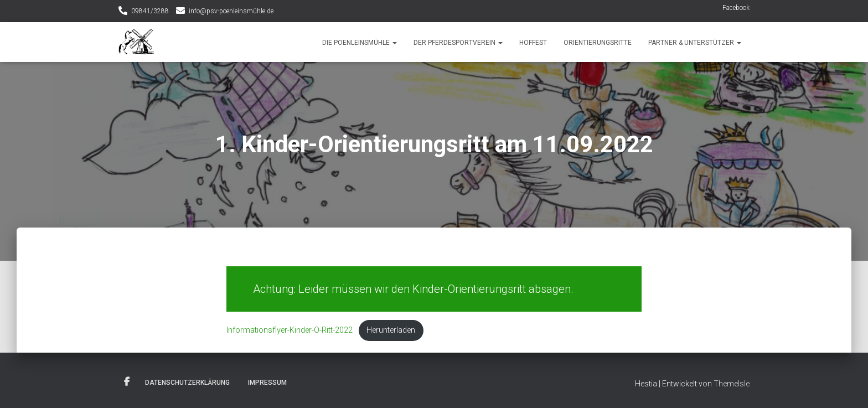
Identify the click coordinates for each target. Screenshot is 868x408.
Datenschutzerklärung (187, 383)
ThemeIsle (732, 384)
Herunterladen (391, 330)
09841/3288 (150, 11)
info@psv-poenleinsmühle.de (231, 11)
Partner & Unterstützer (695, 43)
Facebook (736, 8)
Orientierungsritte (598, 43)
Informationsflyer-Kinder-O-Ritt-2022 (290, 330)
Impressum (267, 383)
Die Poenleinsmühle (360, 43)
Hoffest (533, 43)
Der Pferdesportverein (458, 43)
